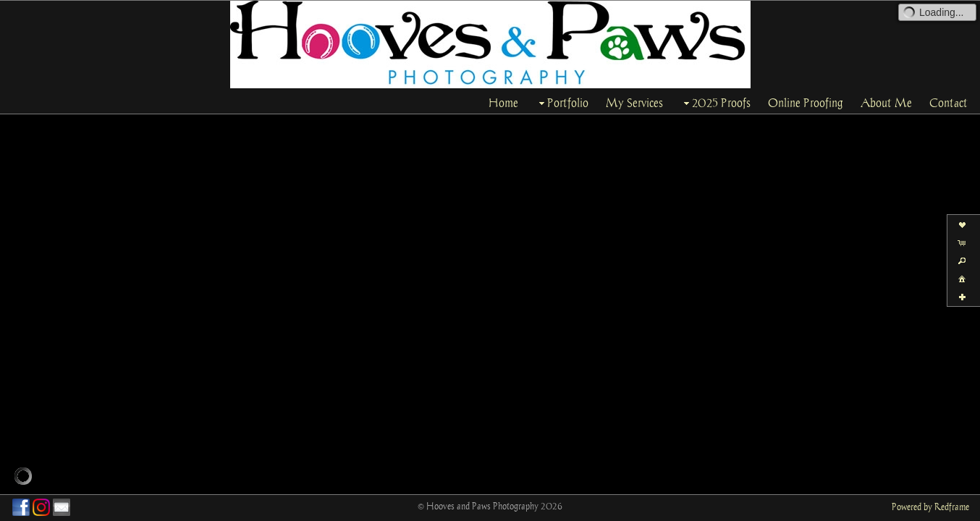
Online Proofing (806, 103)
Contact (949, 103)
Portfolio (562, 103)
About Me (886, 103)
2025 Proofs (715, 103)
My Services (634, 103)
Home (503, 103)
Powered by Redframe (930, 507)
